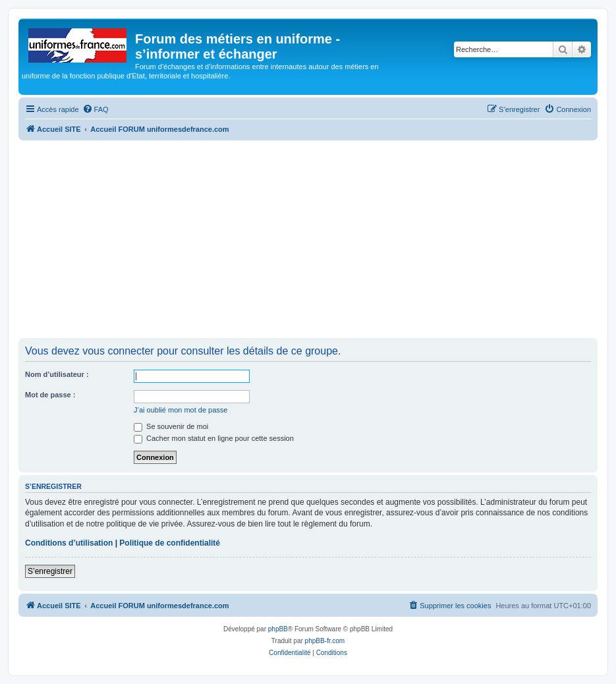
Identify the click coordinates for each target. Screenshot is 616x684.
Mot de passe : (50, 395)
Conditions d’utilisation (69, 543)
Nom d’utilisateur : (57, 374)
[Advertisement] (308, 239)
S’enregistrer (50, 571)
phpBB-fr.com (325, 641)
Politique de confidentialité (170, 543)
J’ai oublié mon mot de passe (181, 410)
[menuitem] (96, 109)
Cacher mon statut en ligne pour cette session (214, 438)
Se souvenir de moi (171, 426)
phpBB (278, 629)
